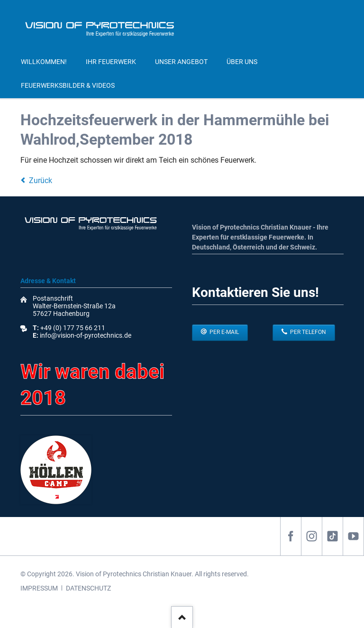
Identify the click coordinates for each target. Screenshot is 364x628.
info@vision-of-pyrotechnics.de (85, 335)
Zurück (41, 180)
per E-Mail (223, 332)
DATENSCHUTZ (88, 588)
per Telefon (307, 332)
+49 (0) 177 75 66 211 (73, 328)
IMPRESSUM (39, 588)
